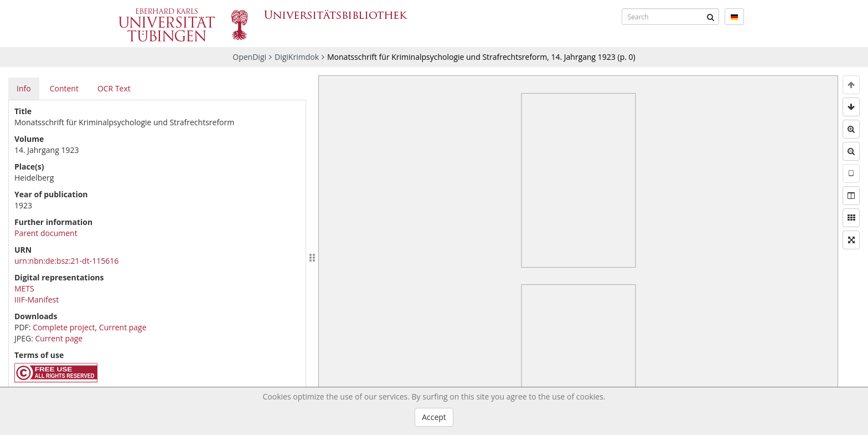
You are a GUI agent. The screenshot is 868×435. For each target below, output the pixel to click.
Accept (434, 417)
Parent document (46, 233)
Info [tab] (24, 88)
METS (24, 288)
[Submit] (711, 17)
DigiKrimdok (297, 57)
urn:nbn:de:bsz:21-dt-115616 (66, 261)
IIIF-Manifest (37, 300)
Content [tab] (64, 88)
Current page (123, 327)
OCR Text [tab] (114, 88)
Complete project (64, 327)
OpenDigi (249, 57)
